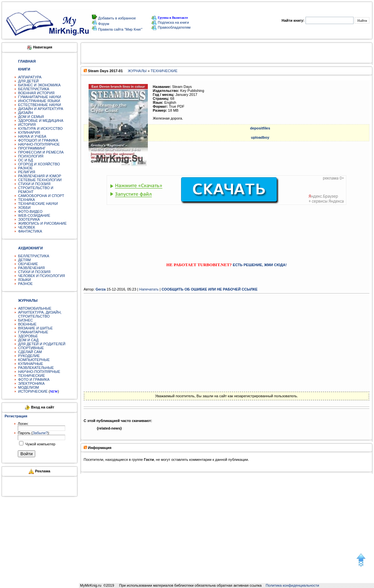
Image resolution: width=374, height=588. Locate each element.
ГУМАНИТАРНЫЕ (33, 332)
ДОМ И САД (28, 340)
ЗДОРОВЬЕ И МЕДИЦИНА (41, 121)
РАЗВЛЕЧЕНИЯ (31, 268)
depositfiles (260, 128)
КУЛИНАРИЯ (29, 132)
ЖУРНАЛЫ (137, 71)
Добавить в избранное (117, 18)
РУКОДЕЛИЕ (29, 356)
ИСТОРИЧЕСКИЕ (33, 391)
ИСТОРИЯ (27, 125)
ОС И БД (26, 160)
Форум (103, 24)
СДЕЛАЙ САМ (30, 352)
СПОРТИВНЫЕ (31, 348)
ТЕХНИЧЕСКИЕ (32, 376)
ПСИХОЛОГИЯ (31, 156)
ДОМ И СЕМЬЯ (31, 117)
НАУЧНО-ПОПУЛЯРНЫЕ (39, 372)
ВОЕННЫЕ (27, 324)
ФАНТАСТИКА (30, 231)
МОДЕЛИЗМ (28, 387)
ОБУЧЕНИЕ (28, 264)
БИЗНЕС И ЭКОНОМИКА (39, 85)
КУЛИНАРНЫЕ (31, 364)
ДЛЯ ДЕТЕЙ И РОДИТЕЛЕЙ (42, 344)
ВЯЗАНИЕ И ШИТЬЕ (35, 328)
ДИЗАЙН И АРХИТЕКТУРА (41, 109)
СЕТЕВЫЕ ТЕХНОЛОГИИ (40, 180)
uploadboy (260, 137)
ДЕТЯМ (24, 260)
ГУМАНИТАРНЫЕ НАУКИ (40, 97)
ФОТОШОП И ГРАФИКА (38, 140)
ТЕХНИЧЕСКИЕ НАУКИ (38, 204)
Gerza (101, 289)
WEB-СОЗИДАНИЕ (34, 215)
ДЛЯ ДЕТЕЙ (28, 81)
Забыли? (40, 433)
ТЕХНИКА (27, 200)
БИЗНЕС (26, 320)
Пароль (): (34, 433)
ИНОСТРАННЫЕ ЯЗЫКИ (39, 101)
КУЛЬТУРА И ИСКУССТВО (40, 128)
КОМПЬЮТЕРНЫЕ (34, 360)
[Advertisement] (227, 228)
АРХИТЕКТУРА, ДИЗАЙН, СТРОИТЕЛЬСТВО (40, 314)
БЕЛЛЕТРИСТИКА (34, 89)
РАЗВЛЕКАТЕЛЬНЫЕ (36, 368)
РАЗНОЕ (25, 168)
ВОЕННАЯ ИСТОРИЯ (36, 93)
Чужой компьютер (40, 444)
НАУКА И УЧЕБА (32, 136)
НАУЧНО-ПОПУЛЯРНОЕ (39, 144)
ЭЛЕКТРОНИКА (31, 383)
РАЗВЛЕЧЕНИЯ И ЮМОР (40, 176)
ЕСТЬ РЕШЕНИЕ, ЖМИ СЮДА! (260, 265)
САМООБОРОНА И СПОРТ (41, 196)
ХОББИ (24, 208)
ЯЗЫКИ (25, 280)
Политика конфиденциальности (292, 585)
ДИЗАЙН (26, 113)
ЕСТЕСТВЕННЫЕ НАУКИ (40, 105)
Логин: (23, 424)
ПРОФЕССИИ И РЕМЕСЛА (41, 152)
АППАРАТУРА (30, 77)
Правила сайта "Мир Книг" (120, 29)
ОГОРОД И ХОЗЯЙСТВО (39, 164)
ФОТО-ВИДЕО (30, 211)
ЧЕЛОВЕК (27, 227)
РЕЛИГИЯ (27, 172)
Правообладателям (171, 27)
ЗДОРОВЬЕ (28, 336)
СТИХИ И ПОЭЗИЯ (34, 184)
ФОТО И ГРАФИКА (34, 379)
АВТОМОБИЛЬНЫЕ (35, 308)
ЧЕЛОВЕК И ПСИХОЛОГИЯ (41, 276)
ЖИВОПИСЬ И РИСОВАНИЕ (42, 223)
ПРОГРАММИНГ (32, 148)
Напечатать (149, 289)
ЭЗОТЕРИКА (29, 219)
